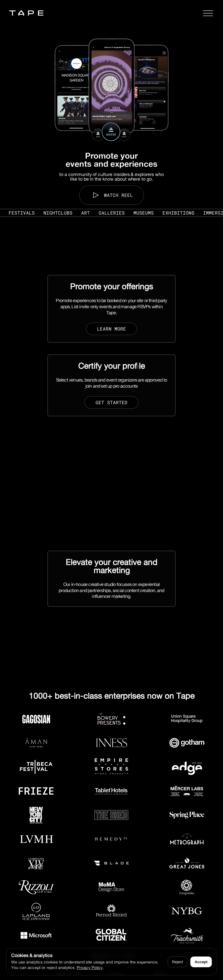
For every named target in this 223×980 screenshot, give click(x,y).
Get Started (111, 402)
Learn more (111, 329)
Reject (177, 962)
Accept (201, 962)
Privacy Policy (90, 967)
